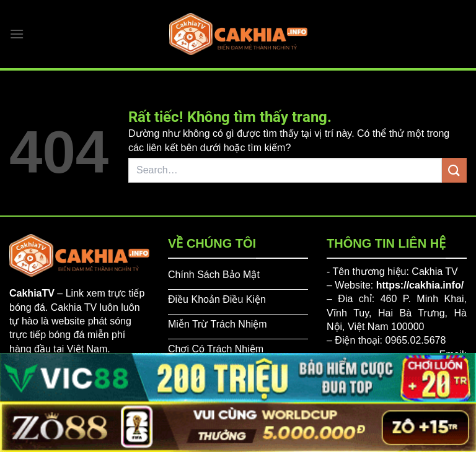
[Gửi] (454, 170)
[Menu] (17, 34)
